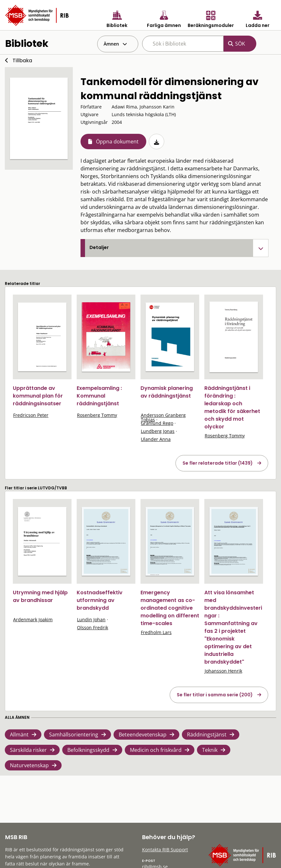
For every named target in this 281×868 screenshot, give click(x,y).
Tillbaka (22, 60)
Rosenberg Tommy (97, 415)
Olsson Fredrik (93, 627)
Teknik (210, 750)
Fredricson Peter (31, 415)
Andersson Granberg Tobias (163, 417)
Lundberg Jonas (158, 431)
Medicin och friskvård (156, 750)
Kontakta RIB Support (165, 850)
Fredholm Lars (156, 632)
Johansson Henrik (223, 671)
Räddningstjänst (207, 735)
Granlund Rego (157, 423)
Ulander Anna (156, 439)
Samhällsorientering (74, 735)
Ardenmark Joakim (33, 619)
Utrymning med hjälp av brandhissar (40, 596)
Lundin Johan (91, 619)
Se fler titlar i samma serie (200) (215, 695)
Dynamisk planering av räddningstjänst (167, 392)
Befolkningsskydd (88, 750)
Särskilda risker (28, 750)
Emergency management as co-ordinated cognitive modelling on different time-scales (170, 608)
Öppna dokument (117, 142)
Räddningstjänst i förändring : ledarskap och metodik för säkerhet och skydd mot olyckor (232, 407)
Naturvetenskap (29, 765)
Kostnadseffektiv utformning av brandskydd (100, 600)
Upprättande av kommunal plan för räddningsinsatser (38, 396)
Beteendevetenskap (143, 735)
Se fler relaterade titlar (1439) (218, 463)
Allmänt (19, 735)
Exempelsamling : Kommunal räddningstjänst (99, 396)
